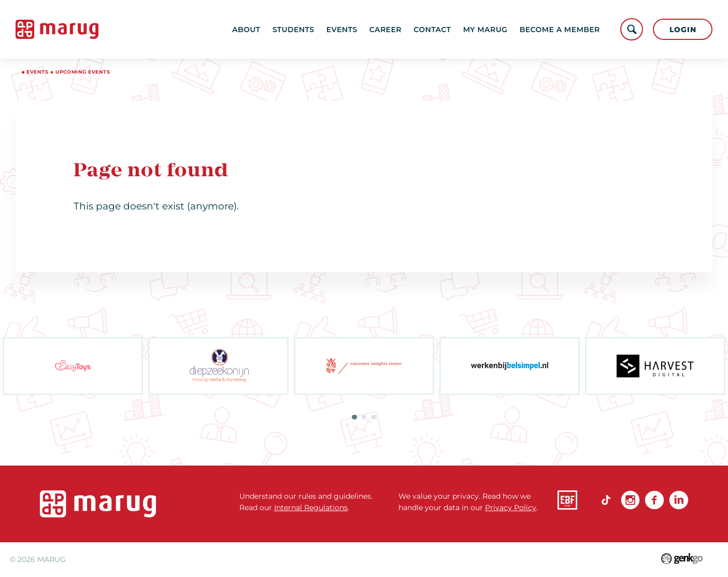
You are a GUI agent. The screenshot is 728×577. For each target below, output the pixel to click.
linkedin (679, 500)
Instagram (630, 500)
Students (294, 30)
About (246, 30)
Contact (432, 30)
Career (386, 30)
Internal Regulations (311, 508)
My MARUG (486, 30)
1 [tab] (354, 417)
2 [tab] (364, 417)
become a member (560, 30)
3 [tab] (373, 417)
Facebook (654, 500)
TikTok (606, 500)
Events (342, 30)
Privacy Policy (511, 508)
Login (683, 30)
